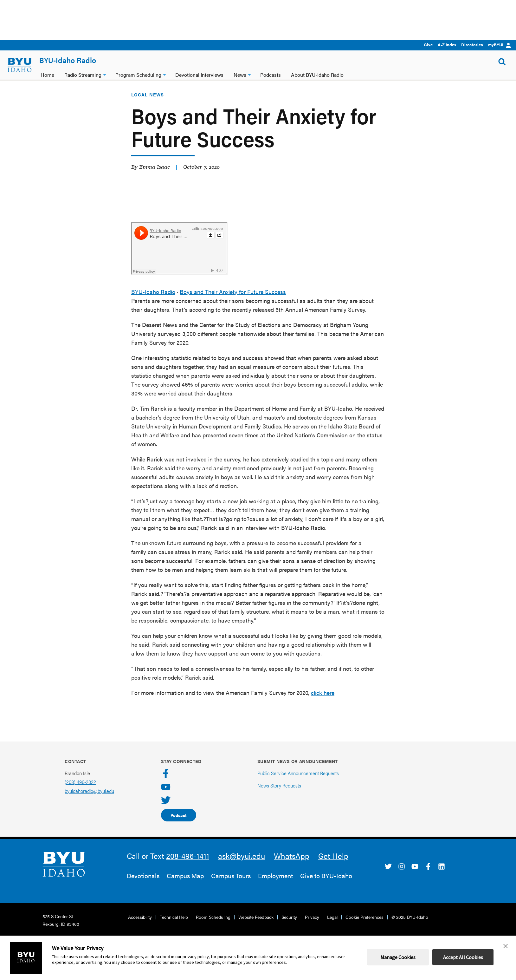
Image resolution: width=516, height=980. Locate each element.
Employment (275, 884)
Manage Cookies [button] (398, 957)
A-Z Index (447, 45)
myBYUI (500, 45)
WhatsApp (292, 864)
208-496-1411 (188, 864)
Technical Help (174, 925)
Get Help (333, 864)
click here (323, 701)
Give (428, 45)
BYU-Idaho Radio (68, 60)
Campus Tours (231, 884)
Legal (332, 925)
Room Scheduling (213, 925)
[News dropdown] (249, 74)
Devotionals (143, 884)
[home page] (20, 65)
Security (289, 925)
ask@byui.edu (242, 864)
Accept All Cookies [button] (463, 957)
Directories (472, 45)
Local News (148, 103)
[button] (506, 946)
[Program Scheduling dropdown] (164, 74)
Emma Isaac (155, 175)
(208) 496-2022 (80, 790)
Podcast (179, 823)
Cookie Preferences (364, 925)
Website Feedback (256, 925)
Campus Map (185, 884)
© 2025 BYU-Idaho (410, 925)
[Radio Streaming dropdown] (105, 74)
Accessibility (140, 925)
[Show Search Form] (502, 62)
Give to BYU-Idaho (326, 884)
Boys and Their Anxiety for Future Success (233, 300)
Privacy (312, 925)
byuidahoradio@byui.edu (89, 799)
